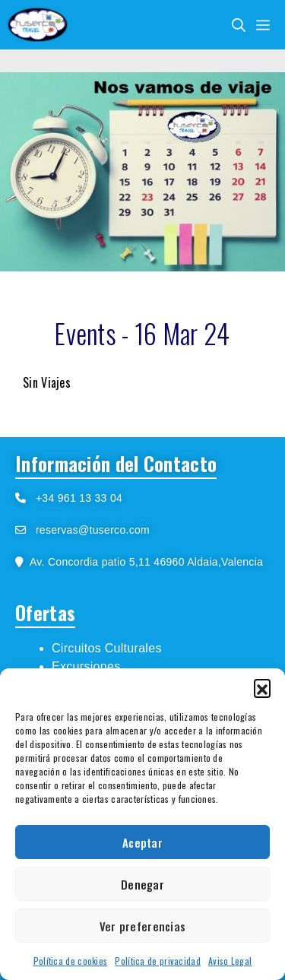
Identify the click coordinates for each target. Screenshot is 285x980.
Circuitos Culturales (107, 648)
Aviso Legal (230, 961)
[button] (262, 687)
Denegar (142, 884)
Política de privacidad (158, 961)
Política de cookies (71, 961)
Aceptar (142, 842)
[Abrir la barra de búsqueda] (239, 25)
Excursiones (86, 666)
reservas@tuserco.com (93, 530)
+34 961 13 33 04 (74, 498)
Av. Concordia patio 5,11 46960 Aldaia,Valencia (143, 562)
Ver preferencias (143, 926)
